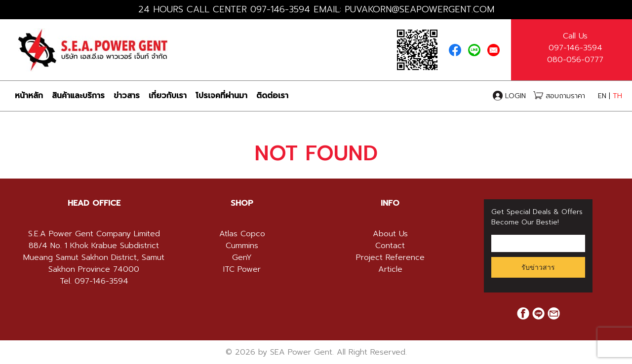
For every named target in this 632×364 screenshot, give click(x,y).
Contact (390, 246)
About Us (390, 234)
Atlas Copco (242, 234)
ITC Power (242, 269)
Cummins (242, 246)
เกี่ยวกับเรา (168, 96)
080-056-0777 (575, 60)
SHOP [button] (242, 203)
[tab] (94, 203)
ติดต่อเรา (272, 96)
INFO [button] (390, 203)
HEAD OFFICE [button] (94, 203)
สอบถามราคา (559, 96)
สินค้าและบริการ (78, 96)
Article (390, 269)
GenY (242, 257)
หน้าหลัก (29, 96)
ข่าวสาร (127, 96)
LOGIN (511, 96)
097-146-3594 (280, 9)
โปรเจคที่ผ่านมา (221, 96)
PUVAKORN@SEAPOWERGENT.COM (419, 9)
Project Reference (390, 257)
